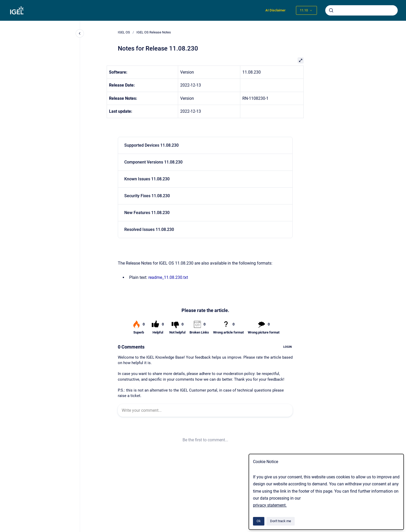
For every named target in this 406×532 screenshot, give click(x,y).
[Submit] (331, 10)
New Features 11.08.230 (147, 213)
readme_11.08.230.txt (168, 277)
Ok (259, 521)
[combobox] (361, 10)
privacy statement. (270, 505)
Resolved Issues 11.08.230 (149, 229)
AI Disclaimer (275, 10)
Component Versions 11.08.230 (153, 162)
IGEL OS (124, 32)
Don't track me (281, 521)
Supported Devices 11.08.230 (151, 145)
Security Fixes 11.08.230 (147, 196)
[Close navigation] (80, 33)
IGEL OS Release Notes (154, 32)
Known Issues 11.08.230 (147, 179)
